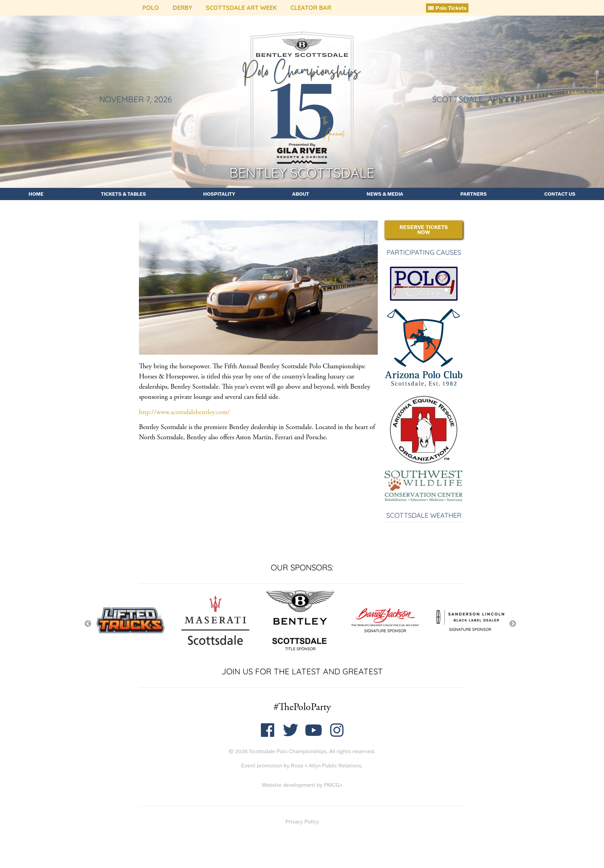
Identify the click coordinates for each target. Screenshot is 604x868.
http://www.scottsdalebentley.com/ (184, 412)
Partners (474, 194)
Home (36, 194)
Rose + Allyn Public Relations (326, 766)
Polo (151, 8)
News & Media (385, 194)
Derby (182, 8)
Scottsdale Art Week (241, 8)
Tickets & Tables (123, 194)
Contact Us (560, 194)
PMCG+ (333, 785)
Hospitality (219, 194)
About (301, 194)
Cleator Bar (311, 8)
